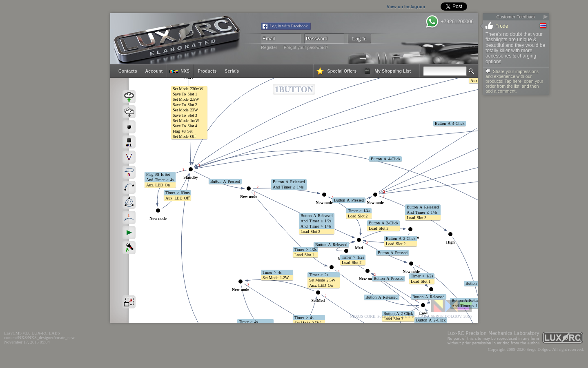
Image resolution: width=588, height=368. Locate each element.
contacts (128, 71)
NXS (185, 71)
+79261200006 (457, 22)
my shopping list (393, 71)
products (207, 71)
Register (269, 47)
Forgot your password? (306, 47)
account (154, 71)
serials (232, 71)
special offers (342, 71)
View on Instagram (389, 7)
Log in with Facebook (289, 26)
